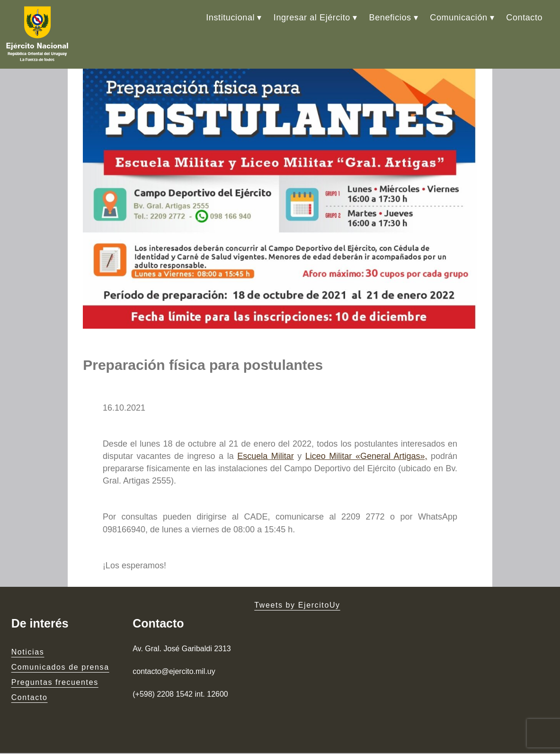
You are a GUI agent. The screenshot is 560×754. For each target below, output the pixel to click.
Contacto (524, 18)
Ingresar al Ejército (312, 18)
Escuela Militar (266, 458)
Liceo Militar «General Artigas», (366, 458)
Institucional (230, 18)
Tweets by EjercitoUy (297, 606)
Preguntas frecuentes (55, 684)
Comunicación (458, 18)
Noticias (28, 653)
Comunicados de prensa (60, 669)
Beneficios (390, 18)
